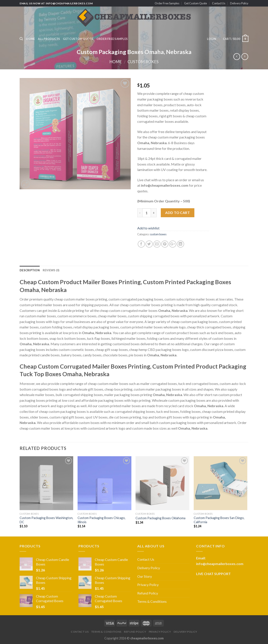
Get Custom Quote (196, 3)
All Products (49, 39)
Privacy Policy (148, 585)
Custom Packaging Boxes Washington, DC (46, 520)
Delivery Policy (239, 3)
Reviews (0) (51, 270)
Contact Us (219, 3)
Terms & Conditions (152, 601)
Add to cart (177, 213)
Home (30, 39)
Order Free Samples (167, 3)
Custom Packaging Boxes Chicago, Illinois (102, 520)
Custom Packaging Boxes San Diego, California (219, 520)
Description (30, 270)
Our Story (145, 576)
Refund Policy (148, 593)
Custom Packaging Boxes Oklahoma (160, 518)
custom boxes (143, 62)
